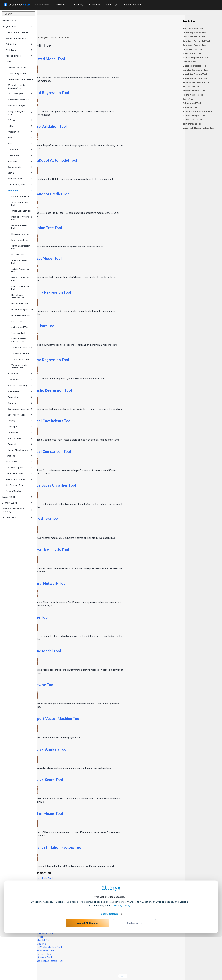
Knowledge (62, 5)
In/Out (20, 126)
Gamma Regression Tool (20, 247)
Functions (19, 456)
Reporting (20, 161)
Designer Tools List (17, 68)
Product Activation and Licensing (17, 510)
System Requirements (16, 38)
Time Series (20, 380)
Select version (132, 5)
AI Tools (20, 120)
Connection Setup (19, 473)
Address (20, 403)
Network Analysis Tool (22, 309)
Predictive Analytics (17, 106)
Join (20, 138)
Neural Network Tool (21, 315)
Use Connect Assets (15, 485)
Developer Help (17, 517)
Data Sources (19, 462)
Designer (81, 29)
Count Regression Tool (20, 204)
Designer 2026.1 (17, 26)
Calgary (20, 421)
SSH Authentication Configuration (17, 86)
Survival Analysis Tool (22, 347)
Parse (20, 143)
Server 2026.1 (17, 497)
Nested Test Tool (19, 304)
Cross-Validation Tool (21, 211)
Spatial (20, 173)
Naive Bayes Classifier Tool (18, 296)
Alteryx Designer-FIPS (19, 479)
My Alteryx (112, 5)
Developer (20, 426)
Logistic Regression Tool (20, 270)
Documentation (20, 167)
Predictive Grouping (20, 385)
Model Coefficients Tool (20, 279)
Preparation (20, 132)
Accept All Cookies (88, 966)
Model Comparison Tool (20, 288)
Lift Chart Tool (18, 254)
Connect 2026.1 (17, 503)
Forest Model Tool (20, 240)
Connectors (20, 397)
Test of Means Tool (20, 359)
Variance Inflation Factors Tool (20, 366)
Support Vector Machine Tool (18, 340)
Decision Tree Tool (20, 234)
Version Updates (13, 491)
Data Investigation (20, 184)
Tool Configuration (17, 73)
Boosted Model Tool (21, 196)
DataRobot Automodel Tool (22, 218)
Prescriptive (20, 391)
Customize (134, 966)
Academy (78, 5)
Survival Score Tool (20, 353)
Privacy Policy (122, 949)
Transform (20, 149)
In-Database (20, 155)
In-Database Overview (18, 100)
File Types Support (19, 468)
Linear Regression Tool (19, 262)
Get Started (19, 44)
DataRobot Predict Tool (20, 227)
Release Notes (9, 21)
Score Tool (16, 321)
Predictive (20, 190)
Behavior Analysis (20, 415)
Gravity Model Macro (20, 450)
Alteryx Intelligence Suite (20, 113)
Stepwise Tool (18, 333)
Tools (19, 62)
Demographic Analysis (20, 409)
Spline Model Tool (20, 327)
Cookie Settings (110, 957)
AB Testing (20, 374)
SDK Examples (20, 438)
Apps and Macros (19, 56)
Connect (20, 444)
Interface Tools (20, 179)
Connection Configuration (20, 79)
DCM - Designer (20, 94)
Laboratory (20, 432)
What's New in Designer (17, 32)
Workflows (19, 50)
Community (95, 5)
